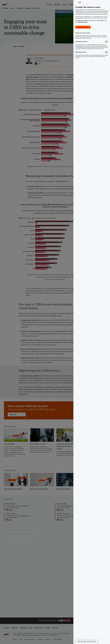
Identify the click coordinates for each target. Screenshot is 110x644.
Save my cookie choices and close (87, 641)
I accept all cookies (83, 27)
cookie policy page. (82, 22)
